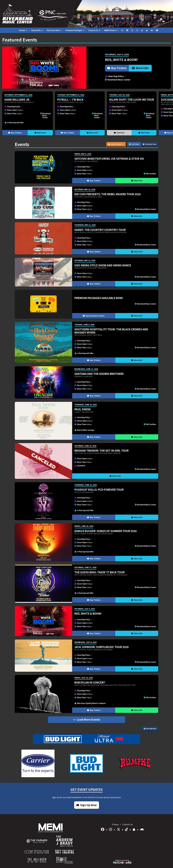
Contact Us (128, 824)
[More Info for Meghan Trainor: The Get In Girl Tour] (86, 461)
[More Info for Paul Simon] (86, 421)
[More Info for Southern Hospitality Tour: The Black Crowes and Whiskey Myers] (86, 342)
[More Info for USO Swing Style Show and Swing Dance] (86, 272)
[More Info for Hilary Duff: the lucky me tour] (132, 113)
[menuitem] (23, 30)
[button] (129, 76)
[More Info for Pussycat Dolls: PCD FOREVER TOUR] (86, 501)
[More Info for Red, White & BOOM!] (86, 68)
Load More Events (86, 719)
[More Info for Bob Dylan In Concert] (86, 694)
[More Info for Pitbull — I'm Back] (80, 113)
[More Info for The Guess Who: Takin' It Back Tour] (86, 584)
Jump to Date (116, 144)
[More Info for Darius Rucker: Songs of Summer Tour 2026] (86, 542)
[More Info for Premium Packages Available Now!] (86, 304)
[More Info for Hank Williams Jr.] (28, 113)
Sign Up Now (87, 805)
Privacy (116, 824)
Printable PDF (150, 729)
